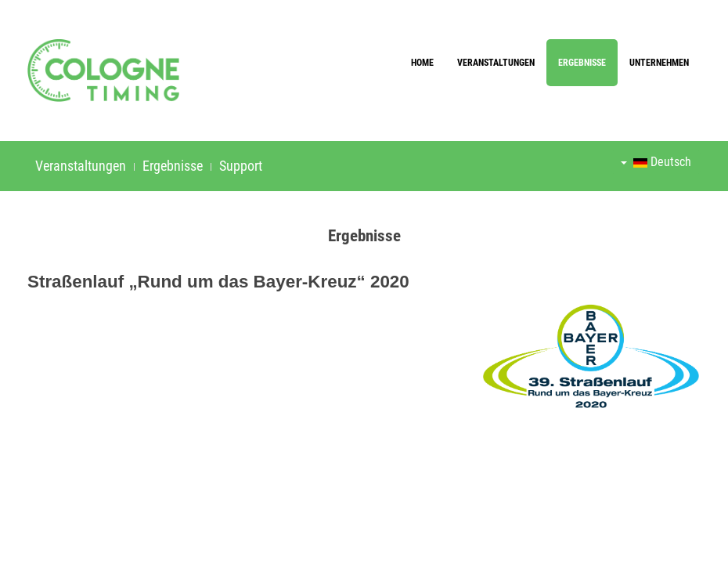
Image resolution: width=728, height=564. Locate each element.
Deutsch (656, 162)
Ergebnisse (582, 63)
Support (241, 166)
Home (422, 63)
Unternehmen (659, 63)
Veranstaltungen (496, 63)
